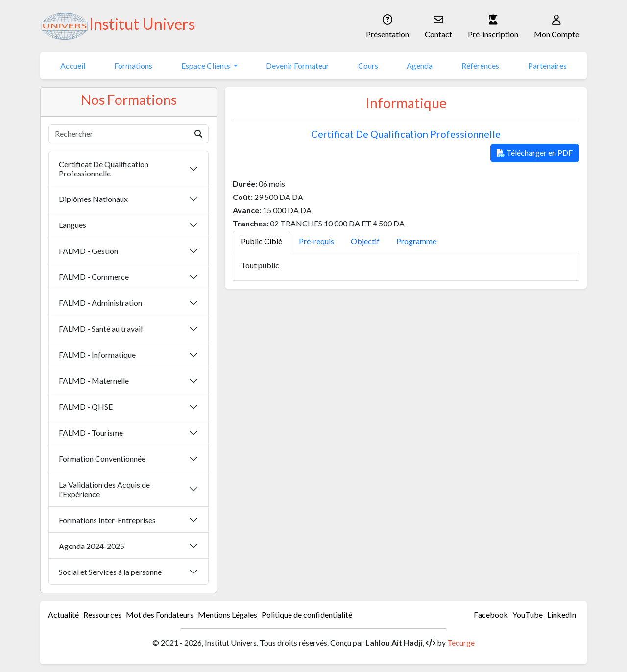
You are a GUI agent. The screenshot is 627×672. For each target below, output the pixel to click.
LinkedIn (562, 614)
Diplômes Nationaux (93, 199)
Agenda (420, 65)
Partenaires (547, 65)
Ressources (102, 614)
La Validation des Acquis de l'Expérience (104, 489)
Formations (133, 65)
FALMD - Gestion (88, 251)
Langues (72, 225)
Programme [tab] (416, 241)
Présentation (387, 25)
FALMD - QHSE (86, 407)
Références (480, 65)
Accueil (73, 65)
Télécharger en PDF (535, 153)
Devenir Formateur (298, 65)
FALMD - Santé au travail (101, 329)
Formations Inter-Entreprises (107, 520)
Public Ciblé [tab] (262, 241)
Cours (368, 65)
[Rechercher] (119, 134)
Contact (438, 25)
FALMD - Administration (100, 303)
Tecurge (461, 642)
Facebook (491, 614)
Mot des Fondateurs (160, 614)
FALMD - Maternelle (94, 381)
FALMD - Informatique (97, 355)
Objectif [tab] (365, 241)
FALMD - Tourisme (91, 433)
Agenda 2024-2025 (92, 546)
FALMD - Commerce (94, 277)
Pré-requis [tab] (316, 241)
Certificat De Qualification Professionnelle (104, 169)
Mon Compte (556, 25)
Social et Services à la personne (110, 572)
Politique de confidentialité (307, 614)
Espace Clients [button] (206, 65)
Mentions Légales (228, 614)
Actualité (63, 614)
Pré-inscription (493, 25)
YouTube (528, 614)
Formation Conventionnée (102, 459)
